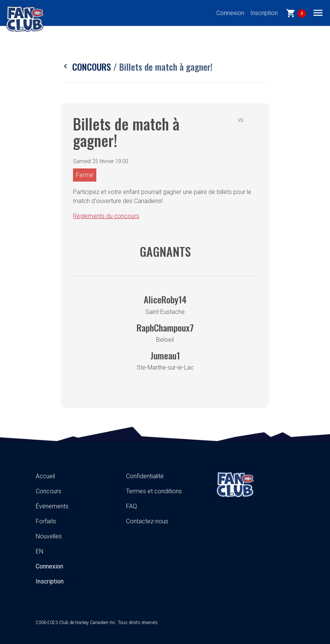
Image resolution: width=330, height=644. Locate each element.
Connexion (230, 13)
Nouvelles (49, 536)
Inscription (264, 13)
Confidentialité (145, 476)
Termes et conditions (154, 491)
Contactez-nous (147, 521)
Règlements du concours (106, 216)
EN (40, 551)
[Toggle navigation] (318, 12)
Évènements (52, 506)
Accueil (45, 476)
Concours (87, 67)
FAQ (132, 506)
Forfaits (46, 521)
